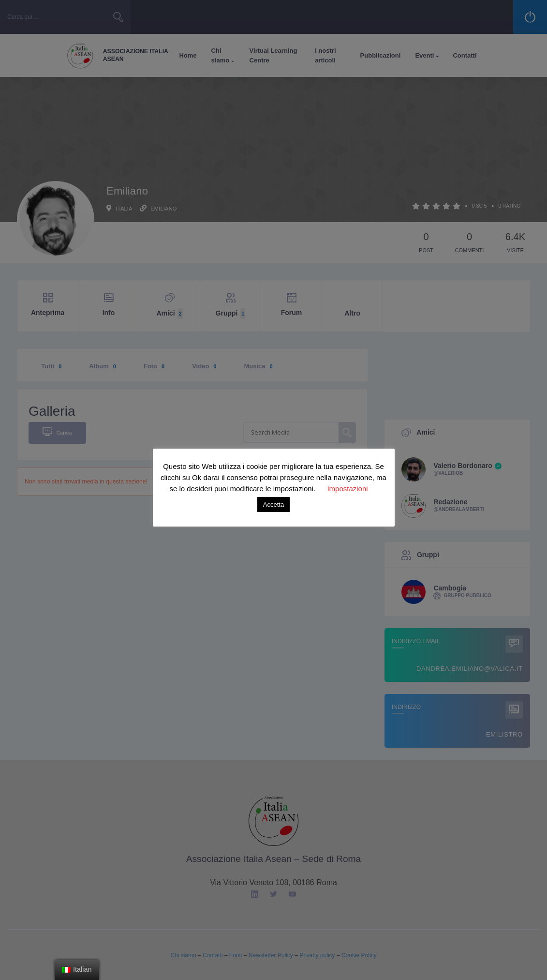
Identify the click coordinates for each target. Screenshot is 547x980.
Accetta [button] (273, 505)
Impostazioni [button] (347, 489)
